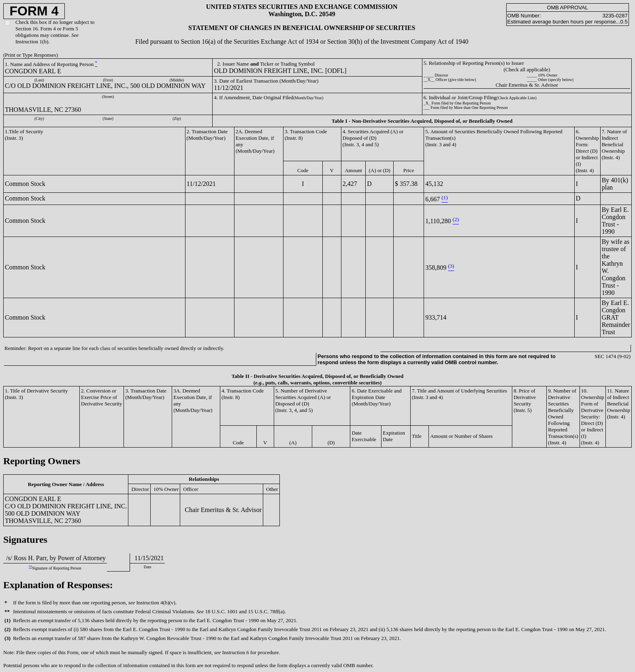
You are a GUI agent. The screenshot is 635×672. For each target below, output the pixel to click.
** (30, 566)
